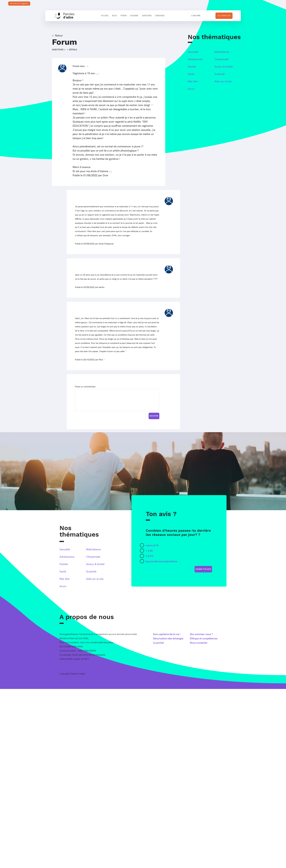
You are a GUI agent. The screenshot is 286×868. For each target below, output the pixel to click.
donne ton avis (203, 569)
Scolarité (220, 74)
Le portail (158, 643)
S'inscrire (196, 16)
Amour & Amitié (224, 67)
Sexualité (193, 52)
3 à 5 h (150, 556)
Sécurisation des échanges (168, 639)
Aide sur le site (223, 81)
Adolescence (195, 59)
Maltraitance (222, 52)
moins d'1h (152, 546)
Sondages (160, 16)
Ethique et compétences (204, 639)
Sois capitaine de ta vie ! (167, 634)
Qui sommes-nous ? (201, 634)
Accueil (105, 16)
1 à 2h (149, 551)
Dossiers (134, 16)
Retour (59, 36)
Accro (191, 89)
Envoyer (154, 416)
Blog (115, 16)
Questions (147, 16)
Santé (191, 74)
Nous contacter (199, 643)
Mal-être (193, 81)
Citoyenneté (221, 59)
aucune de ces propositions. (162, 561)
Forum (123, 16)
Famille (192, 67)
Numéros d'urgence (19, 3)
